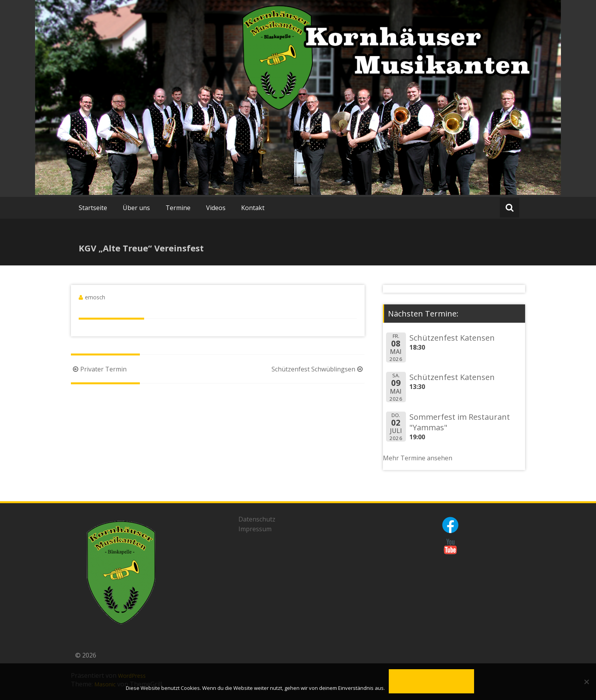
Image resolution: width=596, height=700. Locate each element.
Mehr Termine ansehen (418, 458)
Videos (216, 208)
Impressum (255, 529)
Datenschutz (257, 519)
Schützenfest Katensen (452, 338)
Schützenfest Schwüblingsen (318, 369)
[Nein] (586, 682)
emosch (95, 297)
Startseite (93, 208)
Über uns (136, 208)
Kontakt (253, 208)
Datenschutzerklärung (432, 688)
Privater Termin (99, 369)
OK (432, 676)
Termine (178, 208)
